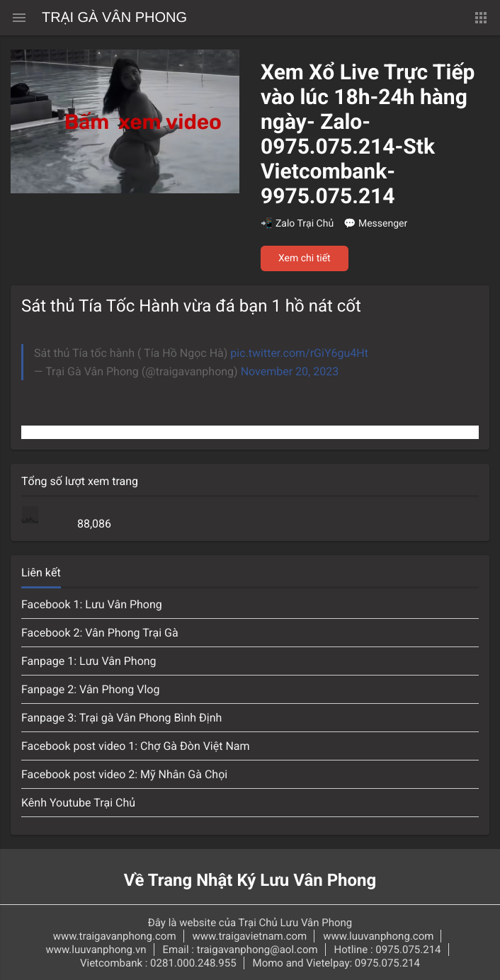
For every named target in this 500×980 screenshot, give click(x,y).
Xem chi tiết (305, 258)
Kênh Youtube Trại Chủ (78, 803)
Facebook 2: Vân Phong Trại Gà (100, 633)
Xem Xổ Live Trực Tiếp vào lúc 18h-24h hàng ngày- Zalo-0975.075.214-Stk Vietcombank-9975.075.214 (368, 135)
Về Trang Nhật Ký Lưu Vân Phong (250, 880)
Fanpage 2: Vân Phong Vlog (90, 689)
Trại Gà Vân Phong (114, 18)
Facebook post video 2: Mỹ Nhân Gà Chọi (124, 774)
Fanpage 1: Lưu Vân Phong (89, 661)
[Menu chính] (19, 18)
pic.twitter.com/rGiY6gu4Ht (299, 353)
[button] (481, 18)
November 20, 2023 (290, 371)
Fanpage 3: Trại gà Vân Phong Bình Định (121, 718)
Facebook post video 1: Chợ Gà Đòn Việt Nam (136, 746)
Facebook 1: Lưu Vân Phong (92, 604)
